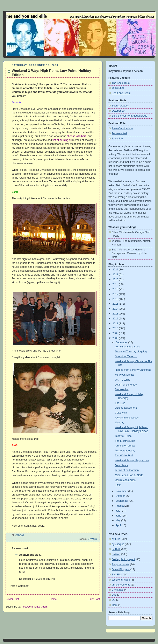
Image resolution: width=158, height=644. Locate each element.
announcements (121, 585)
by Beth (116, 549)
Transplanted (119, 133)
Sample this (122, 389)
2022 (116, 270)
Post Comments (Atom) (35, 607)
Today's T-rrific (123, 436)
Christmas (118, 590)
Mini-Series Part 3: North (129, 475)
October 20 (118, 111)
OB (114, 600)
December (122, 342)
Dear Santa (122, 465)
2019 (116, 284)
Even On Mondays (122, 129)
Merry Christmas (124, 375)
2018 (116, 289)
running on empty (125, 446)
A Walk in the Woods (127, 418)
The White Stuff (124, 456)
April (119, 525)
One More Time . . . (126, 356)
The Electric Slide (125, 441)
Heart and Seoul (121, 93)
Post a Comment (20, 586)
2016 (116, 299)
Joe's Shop (118, 88)
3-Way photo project (123, 559)
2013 (116, 314)
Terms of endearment (127, 470)
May (118, 520)
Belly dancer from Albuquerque (129, 116)
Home (53, 599)
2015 (116, 304)
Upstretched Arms (125, 480)
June (119, 516)
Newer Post (12, 599)
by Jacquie (118, 544)
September (122, 501)
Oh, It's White (123, 380)
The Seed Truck (121, 83)
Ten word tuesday (125, 451)
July (118, 511)
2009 (116, 333)
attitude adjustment (126, 408)
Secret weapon (120, 106)
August (120, 506)
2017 (116, 294)
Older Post (94, 599)
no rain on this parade (128, 347)
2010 (116, 328)
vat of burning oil (62, 140)
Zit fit (118, 485)
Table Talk (117, 139)
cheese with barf (77, 136)
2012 (116, 319)
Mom (115, 605)
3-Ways (92, 539)
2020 (116, 279)
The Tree (120, 403)
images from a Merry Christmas (133, 370)
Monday (120, 423)
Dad (114, 595)
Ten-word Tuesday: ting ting (131, 352)
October (121, 496)
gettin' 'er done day (126, 385)
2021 (116, 275)
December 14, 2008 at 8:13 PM (37, 579)
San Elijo (117, 575)
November (122, 491)
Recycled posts (121, 565)
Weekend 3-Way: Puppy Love (132, 461)
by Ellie (116, 539)
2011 (116, 324)
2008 (116, 338)
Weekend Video (121, 580)
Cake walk (121, 413)
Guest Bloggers (121, 569)
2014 (116, 309)
